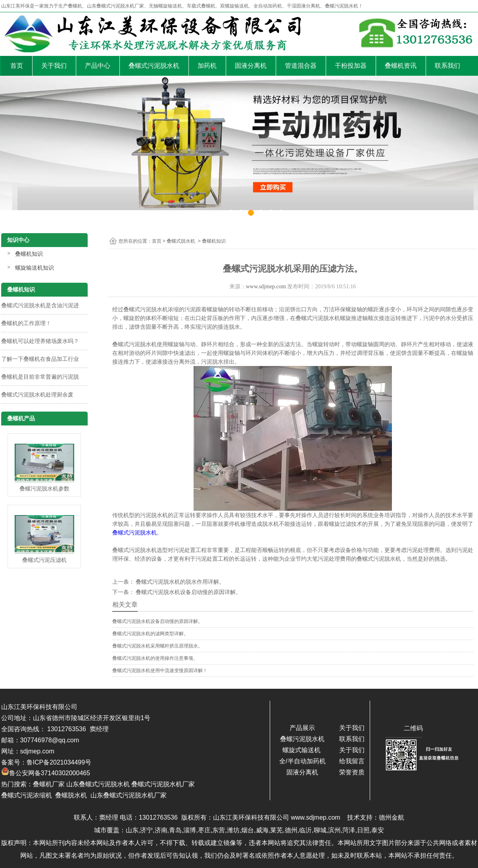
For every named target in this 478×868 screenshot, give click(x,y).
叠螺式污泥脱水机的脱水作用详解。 (180, 582)
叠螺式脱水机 (181, 241)
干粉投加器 (351, 66)
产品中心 (98, 66)
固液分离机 (251, 66)
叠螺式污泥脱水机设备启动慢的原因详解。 (188, 592)
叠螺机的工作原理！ (26, 323)
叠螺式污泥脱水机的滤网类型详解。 (150, 634)
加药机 (207, 66)
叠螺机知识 (29, 254)
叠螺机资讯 (401, 66)
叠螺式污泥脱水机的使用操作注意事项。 (155, 658)
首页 (17, 66)
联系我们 (447, 66)
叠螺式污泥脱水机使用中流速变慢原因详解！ (160, 671)
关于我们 (54, 66)
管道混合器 (301, 66)
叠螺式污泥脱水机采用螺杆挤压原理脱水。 (157, 646)
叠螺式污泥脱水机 (154, 66)
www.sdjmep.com (266, 286)
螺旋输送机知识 (35, 268)
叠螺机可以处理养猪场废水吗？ (40, 341)
